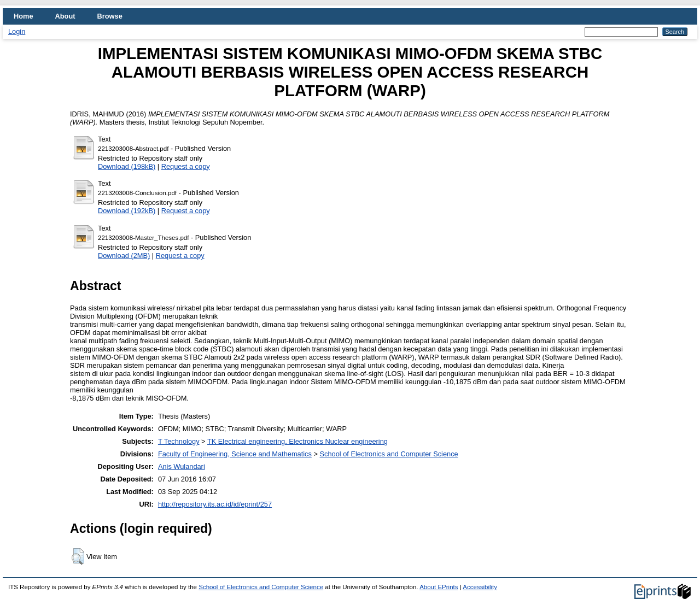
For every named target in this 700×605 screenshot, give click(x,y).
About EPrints (439, 587)
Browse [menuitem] (110, 16)
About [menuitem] (65, 16)
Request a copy (186, 166)
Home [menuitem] (24, 16)
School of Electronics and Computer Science (389, 454)
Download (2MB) (124, 255)
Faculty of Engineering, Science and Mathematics (235, 454)
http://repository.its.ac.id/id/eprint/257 (215, 504)
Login (17, 31)
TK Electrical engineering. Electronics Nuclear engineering (297, 441)
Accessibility (480, 587)
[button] (78, 556)
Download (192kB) (127, 211)
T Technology (179, 441)
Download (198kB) (127, 166)
